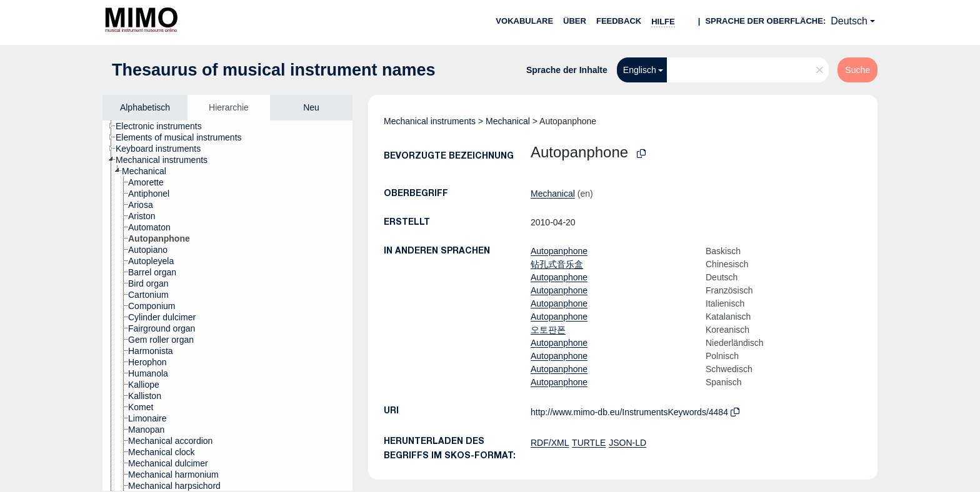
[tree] (227, 306)
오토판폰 (548, 330)
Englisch (640, 70)
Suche (857, 70)
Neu (311, 107)
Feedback (619, 21)
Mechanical (508, 121)
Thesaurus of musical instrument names (274, 70)
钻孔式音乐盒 (557, 264)
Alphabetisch (145, 107)
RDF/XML (550, 443)
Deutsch (849, 21)
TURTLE (589, 443)
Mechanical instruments (430, 121)
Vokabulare (524, 21)
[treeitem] (164, 126)
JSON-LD (627, 443)
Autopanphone (559, 251)
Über (575, 21)
